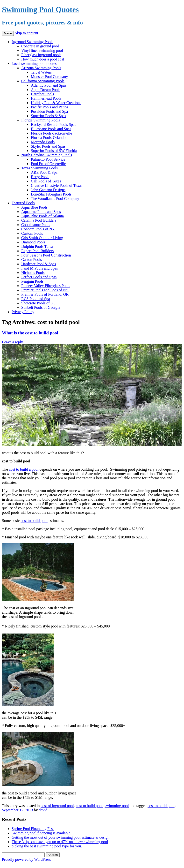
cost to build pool (34, 521)
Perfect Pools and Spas (39, 277)
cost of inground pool (57, 806)
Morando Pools (43, 142)
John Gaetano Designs (48, 190)
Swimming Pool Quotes (40, 9)
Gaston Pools (32, 260)
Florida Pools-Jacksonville (51, 133)
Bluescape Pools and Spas (51, 129)
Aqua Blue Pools (34, 207)
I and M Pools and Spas (40, 268)
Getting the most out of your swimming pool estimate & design (60, 837)
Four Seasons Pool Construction (46, 255)
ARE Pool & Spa (44, 172)
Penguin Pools (32, 281)
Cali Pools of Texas (46, 181)
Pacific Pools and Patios (50, 107)
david (43, 810)
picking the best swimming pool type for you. (47, 846)
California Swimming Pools (43, 81)
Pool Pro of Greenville (48, 164)
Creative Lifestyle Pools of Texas (57, 185)
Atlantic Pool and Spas (49, 85)
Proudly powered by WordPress (26, 859)
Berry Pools (40, 177)
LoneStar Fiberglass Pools (51, 194)
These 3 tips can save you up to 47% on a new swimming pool (60, 842)
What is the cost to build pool (30, 333)
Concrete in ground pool (40, 46)
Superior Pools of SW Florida (54, 151)
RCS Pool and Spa (36, 299)
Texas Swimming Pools (39, 168)
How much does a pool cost (43, 59)
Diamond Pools (33, 242)
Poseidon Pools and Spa (49, 111)
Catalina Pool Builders (39, 220)
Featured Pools (23, 203)
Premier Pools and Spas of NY (45, 290)
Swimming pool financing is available (41, 833)
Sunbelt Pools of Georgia (41, 307)
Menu (8, 33)
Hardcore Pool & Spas (39, 264)
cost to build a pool (24, 469)
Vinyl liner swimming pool (42, 50)
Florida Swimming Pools (41, 120)
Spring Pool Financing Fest (33, 829)
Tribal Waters (41, 72)
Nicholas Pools (33, 273)
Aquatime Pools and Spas (41, 212)
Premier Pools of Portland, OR (45, 294)
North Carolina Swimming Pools (47, 155)
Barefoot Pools (42, 94)
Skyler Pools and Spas (48, 146)
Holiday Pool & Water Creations (56, 103)
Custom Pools (32, 233)
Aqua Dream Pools (46, 90)
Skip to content (26, 33)
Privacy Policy (23, 312)
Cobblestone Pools (36, 225)
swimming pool (117, 806)
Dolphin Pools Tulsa (37, 246)
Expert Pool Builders (37, 251)
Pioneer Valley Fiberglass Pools (46, 286)
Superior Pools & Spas (48, 116)
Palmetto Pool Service (48, 159)
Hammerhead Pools (46, 98)
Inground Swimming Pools (32, 42)
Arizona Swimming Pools (41, 68)
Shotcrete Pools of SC (38, 303)
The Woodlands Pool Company (55, 199)
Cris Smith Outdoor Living (42, 238)
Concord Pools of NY (38, 229)
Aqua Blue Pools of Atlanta (42, 216)
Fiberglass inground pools (41, 55)
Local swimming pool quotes (34, 64)
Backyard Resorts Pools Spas (53, 125)
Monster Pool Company (49, 77)
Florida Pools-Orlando (48, 138)
